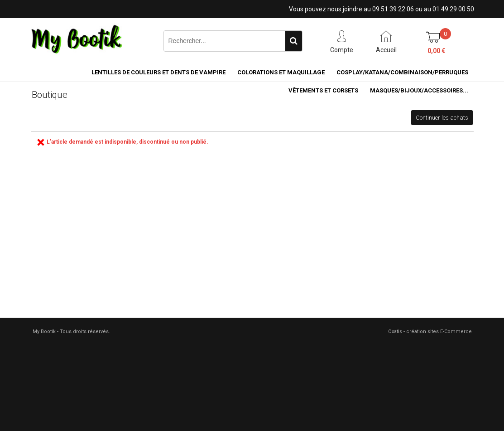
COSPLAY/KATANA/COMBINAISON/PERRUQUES (402, 72)
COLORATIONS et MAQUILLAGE (281, 72)
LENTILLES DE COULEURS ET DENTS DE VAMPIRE (158, 72)
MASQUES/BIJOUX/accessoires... (419, 90)
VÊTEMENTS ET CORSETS (323, 90)
